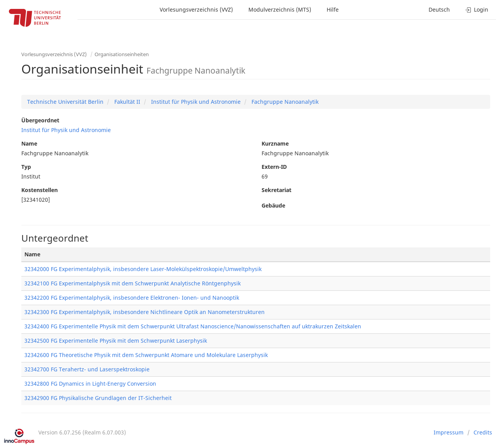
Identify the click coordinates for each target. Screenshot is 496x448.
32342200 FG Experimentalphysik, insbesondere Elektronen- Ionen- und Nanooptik (132, 298)
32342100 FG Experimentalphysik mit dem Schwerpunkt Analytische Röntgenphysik (133, 283)
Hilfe (333, 9)
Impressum (449, 432)
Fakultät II (127, 102)
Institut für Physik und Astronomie (195, 102)
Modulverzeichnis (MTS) (280, 9)
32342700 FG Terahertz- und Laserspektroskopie (87, 369)
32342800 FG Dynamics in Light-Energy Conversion (90, 384)
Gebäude (273, 205)
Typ (26, 167)
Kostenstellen (40, 190)
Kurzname (275, 143)
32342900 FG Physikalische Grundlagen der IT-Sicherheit (98, 398)
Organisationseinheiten (122, 54)
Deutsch (439, 9)
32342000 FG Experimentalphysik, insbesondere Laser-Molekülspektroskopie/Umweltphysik (143, 269)
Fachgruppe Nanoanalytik (284, 102)
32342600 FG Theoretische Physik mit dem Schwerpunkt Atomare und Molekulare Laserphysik (146, 355)
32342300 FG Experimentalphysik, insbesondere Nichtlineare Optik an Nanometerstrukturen (145, 312)
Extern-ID (274, 167)
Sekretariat (276, 190)
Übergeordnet (40, 120)
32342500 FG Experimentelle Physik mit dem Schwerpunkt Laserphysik (116, 341)
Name (29, 143)
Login (477, 9)
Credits (483, 432)
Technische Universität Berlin (65, 102)
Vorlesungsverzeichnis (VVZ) (196, 9)
